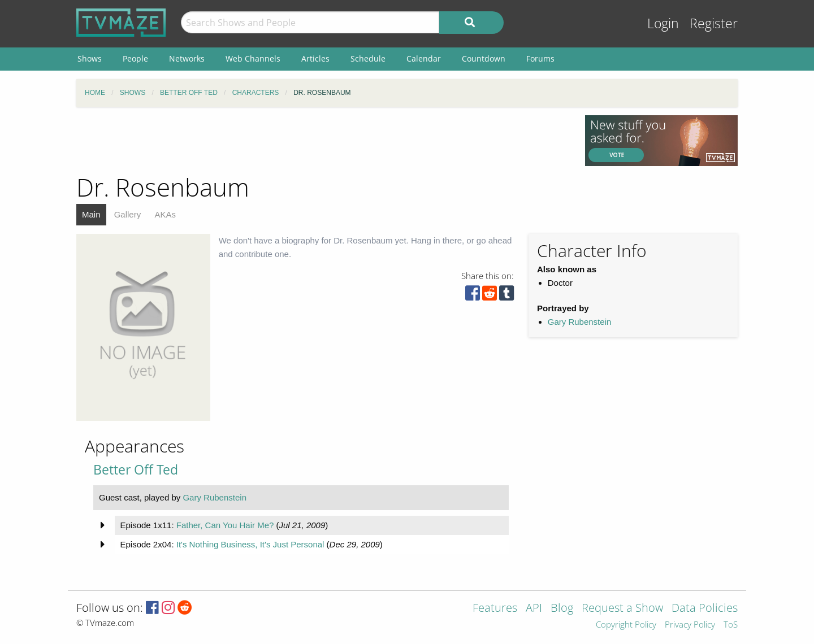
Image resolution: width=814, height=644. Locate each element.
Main (91, 214)
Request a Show (622, 609)
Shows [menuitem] (90, 58)
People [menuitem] (135, 58)
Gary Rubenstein (580, 322)
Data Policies (705, 609)
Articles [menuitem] (315, 58)
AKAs (165, 214)
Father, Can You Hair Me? (225, 525)
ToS (731, 625)
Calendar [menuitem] (424, 58)
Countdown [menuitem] (484, 58)
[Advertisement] (322, 141)
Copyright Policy (626, 625)
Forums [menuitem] (540, 58)
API (534, 609)
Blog (562, 609)
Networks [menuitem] (187, 58)
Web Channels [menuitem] (253, 58)
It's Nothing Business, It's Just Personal (250, 544)
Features (495, 609)
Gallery (128, 214)
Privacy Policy (690, 625)
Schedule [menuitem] (368, 58)
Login (663, 23)
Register (714, 23)
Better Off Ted (136, 470)
